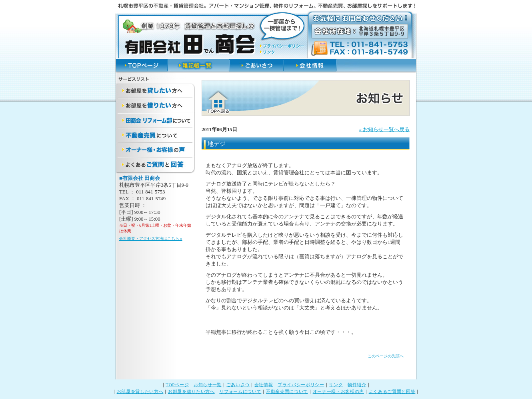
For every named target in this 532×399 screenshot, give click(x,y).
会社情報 (264, 385)
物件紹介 (357, 385)
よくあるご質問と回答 (392, 391)
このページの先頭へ (386, 356)
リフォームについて (240, 391)
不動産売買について (287, 391)
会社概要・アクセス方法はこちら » (151, 238)
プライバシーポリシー (301, 385)
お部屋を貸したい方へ (140, 391)
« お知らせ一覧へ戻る (384, 130)
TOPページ (177, 385)
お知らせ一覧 (208, 385)
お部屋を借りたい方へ (191, 391)
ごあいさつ (238, 385)
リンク (336, 385)
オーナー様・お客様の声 (338, 391)
